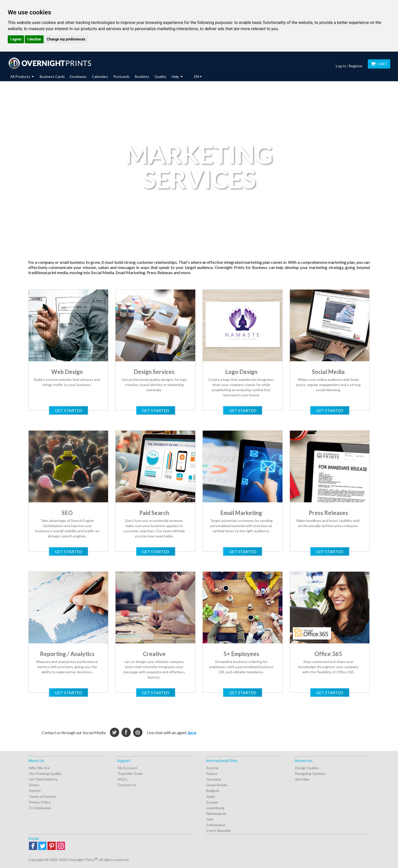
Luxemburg (215, 808)
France (212, 773)
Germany (214, 779)
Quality (160, 76)
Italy (210, 819)
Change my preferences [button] (66, 39)
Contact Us (127, 785)
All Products (22, 76)
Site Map (302, 779)
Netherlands (216, 813)
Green (34, 785)
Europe (212, 802)
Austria (212, 768)
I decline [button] (34, 39)
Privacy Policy (40, 802)
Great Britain (217, 785)
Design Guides (307, 768)
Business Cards (52, 76)
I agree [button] (16, 39)
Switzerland (216, 825)
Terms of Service (42, 796)
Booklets (142, 76)
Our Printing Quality (45, 773)
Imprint (35, 791)
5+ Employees (40, 808)
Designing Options (310, 773)
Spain (211, 796)
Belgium (213, 791)
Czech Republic (219, 830)
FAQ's (123, 779)
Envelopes (78, 76)
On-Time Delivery (43, 779)
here (192, 732)
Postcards (121, 76)
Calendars (100, 76)
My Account (127, 768)
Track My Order (130, 773)
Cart (379, 64)
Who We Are (39, 768)
